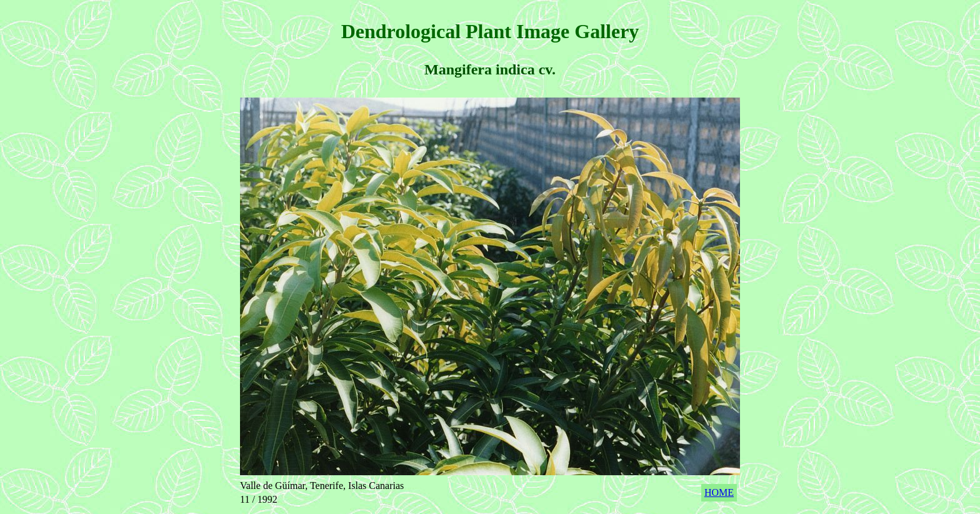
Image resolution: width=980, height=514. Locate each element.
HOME (719, 492)
